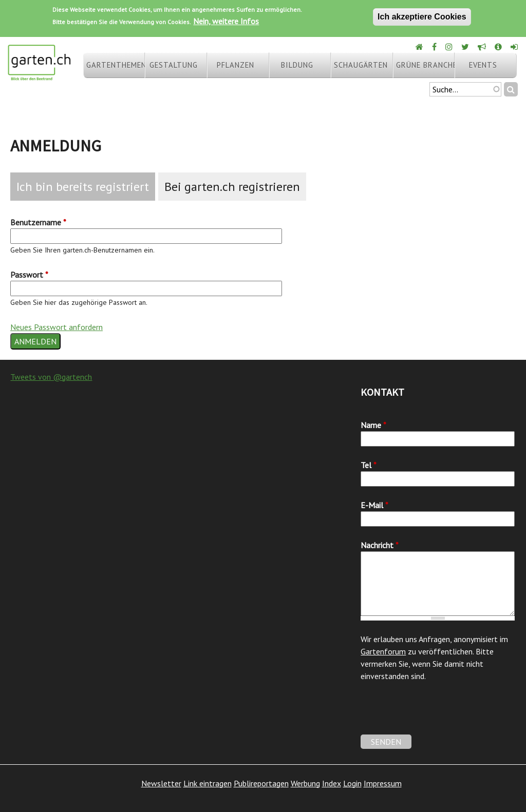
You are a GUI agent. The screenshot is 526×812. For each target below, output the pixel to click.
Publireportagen (261, 783)
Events (483, 65)
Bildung (297, 65)
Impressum (383, 783)
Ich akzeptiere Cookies (422, 17)
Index (332, 783)
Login (352, 783)
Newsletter (161, 783)
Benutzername (38, 222)
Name (373, 425)
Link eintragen (208, 783)
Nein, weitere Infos (226, 21)
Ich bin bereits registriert (83, 187)
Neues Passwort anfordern (57, 327)
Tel (369, 465)
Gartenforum (383, 651)
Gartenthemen (116, 65)
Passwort (29, 275)
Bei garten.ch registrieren (232, 187)
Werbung (305, 783)
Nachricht (380, 545)
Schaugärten (361, 65)
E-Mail (374, 505)
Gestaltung (174, 65)
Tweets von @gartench (51, 377)
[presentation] (439, 714)
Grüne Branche (425, 65)
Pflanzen (236, 65)
